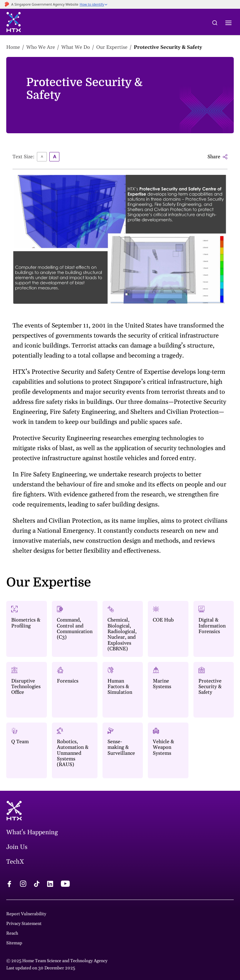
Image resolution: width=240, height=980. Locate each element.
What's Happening (32, 832)
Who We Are (41, 47)
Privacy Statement (24, 924)
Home (13, 47)
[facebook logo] (9, 885)
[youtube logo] (65, 885)
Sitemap (14, 943)
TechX (15, 862)
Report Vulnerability (26, 914)
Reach (12, 933)
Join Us (17, 847)
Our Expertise (112, 47)
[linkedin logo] (50, 885)
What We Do (76, 47)
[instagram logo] (23, 885)
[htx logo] (14, 23)
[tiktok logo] (37, 885)
